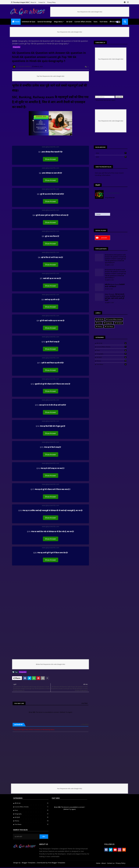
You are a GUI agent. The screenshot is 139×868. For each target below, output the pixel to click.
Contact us (42, 2)
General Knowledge (45, 22)
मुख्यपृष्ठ (15, 41)
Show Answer (51, 159)
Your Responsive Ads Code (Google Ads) (111, 59)
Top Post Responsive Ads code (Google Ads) (50, 76)
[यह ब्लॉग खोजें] (27, 837)
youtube (104, 238)
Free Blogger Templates (57, 863)
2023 (111, 157)
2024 (111, 153)
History (100, 326)
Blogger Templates (29, 863)
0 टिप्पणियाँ (85, 725)
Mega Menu (58, 22)
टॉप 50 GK (113, 22)
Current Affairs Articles (83, 22)
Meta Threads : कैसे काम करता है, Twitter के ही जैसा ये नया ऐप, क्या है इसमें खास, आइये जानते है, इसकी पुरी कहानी (115, 297)
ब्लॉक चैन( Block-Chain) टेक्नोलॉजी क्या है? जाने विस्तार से (115, 285)
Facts (96, 22)
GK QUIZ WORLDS (112, 193)
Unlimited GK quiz (29, 22)
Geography (23, 41)
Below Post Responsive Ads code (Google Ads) (50, 664)
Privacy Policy (51, 2)
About (104, 864)
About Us (34, 2)
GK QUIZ (69, 22)
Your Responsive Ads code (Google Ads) (90, 12)
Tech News (104, 22)
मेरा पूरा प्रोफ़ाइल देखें (110, 198)
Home (17, 22)
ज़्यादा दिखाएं (84, 703)
